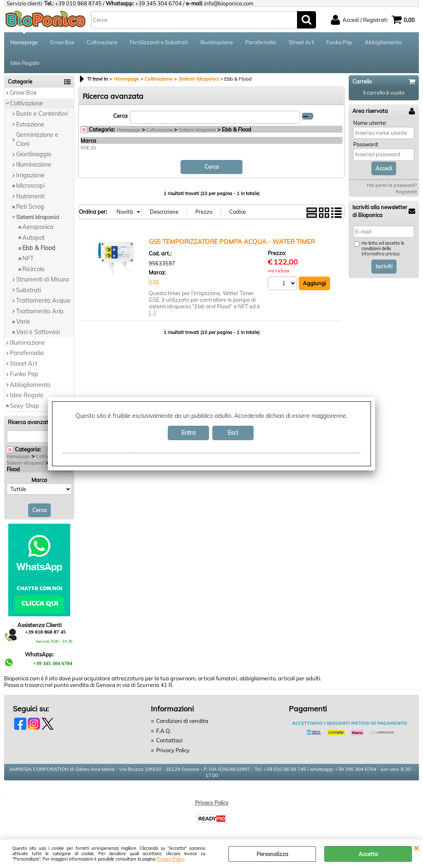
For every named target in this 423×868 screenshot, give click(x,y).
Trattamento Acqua (43, 300)
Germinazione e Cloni (37, 139)
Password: (366, 144)
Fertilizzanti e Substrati (159, 42)
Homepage (24, 42)
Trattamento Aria (40, 311)
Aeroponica (38, 227)
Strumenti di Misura (43, 279)
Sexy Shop (25, 406)
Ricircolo (33, 269)
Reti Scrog (30, 207)
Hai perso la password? (392, 185)
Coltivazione (102, 42)
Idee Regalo (25, 63)
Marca (39, 480)
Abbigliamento (383, 42)
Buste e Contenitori (42, 114)
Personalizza (272, 854)
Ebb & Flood (39, 248)
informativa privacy (381, 254)
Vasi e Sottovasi (38, 332)
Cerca (120, 116)
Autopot (33, 238)
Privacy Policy (170, 859)
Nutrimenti (30, 196)
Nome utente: (370, 123)
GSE (154, 282)
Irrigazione (30, 175)
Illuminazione (217, 42)
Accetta (368, 854)
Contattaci (169, 740)
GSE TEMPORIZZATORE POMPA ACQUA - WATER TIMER (232, 242)
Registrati (406, 192)
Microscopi (30, 186)
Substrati (29, 290)
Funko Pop (339, 42)
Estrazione (30, 124)
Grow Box (62, 42)
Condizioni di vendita (182, 721)
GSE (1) (88, 148)
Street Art (301, 42)
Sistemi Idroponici (38, 217)
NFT (28, 258)
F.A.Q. (164, 731)
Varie (23, 322)
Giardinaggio (34, 154)
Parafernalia (261, 42)
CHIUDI (416, 848)
